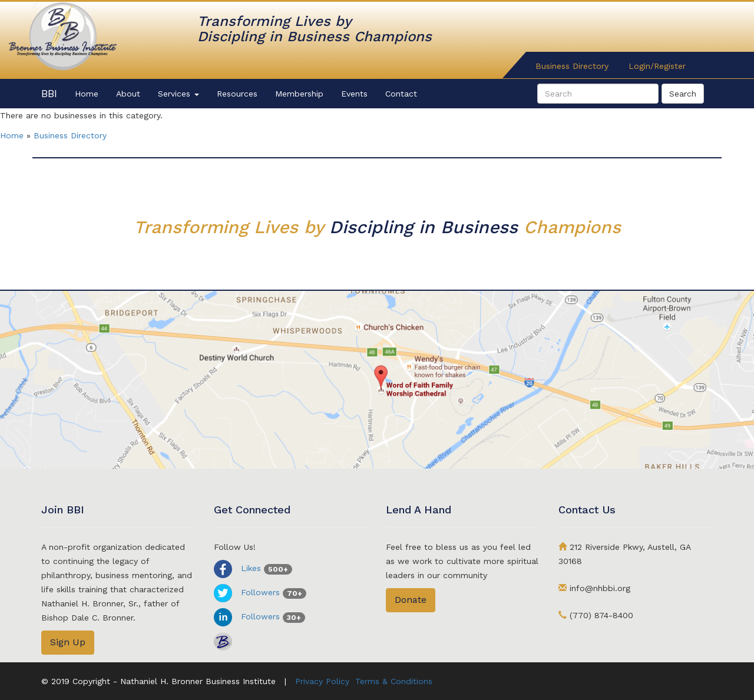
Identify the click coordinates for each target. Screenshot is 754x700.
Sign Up (68, 642)
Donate (411, 600)
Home (87, 94)
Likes (253, 568)
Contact (401, 94)
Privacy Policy (322, 681)
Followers (260, 592)
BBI (49, 93)
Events (354, 94)
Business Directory (572, 66)
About (128, 94)
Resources (237, 94)
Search (683, 94)
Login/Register (657, 66)
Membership (299, 94)
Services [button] (178, 94)
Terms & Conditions (394, 681)
